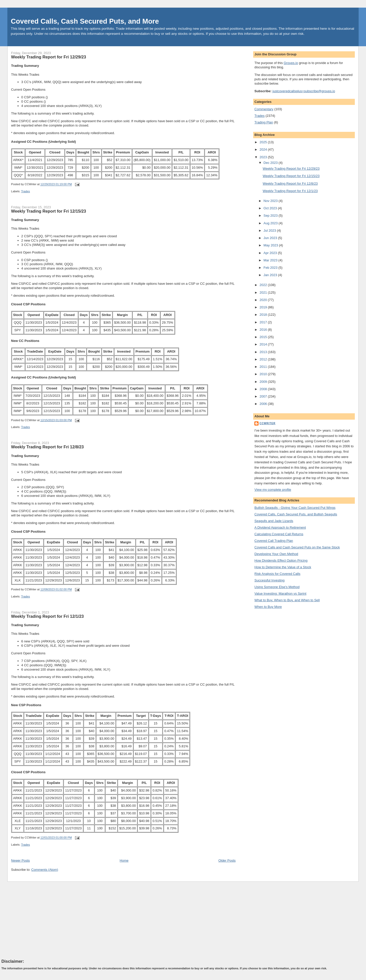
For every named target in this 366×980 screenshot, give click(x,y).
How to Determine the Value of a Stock (283, 567)
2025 (264, 142)
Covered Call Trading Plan (274, 541)
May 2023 (271, 245)
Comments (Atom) (45, 870)
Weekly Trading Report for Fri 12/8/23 (48, 447)
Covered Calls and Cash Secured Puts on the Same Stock (297, 547)
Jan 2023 (271, 275)
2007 (264, 396)
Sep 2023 (271, 216)
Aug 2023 (271, 223)
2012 (264, 359)
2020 (264, 300)
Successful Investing (270, 580)
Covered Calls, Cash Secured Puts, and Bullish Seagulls (296, 514)
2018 (264, 315)
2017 (264, 322)
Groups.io (291, 63)
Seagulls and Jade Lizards (274, 521)
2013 (264, 352)
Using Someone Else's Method (277, 587)
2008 (264, 389)
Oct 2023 (271, 208)
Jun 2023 (271, 238)
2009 (264, 382)
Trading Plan (264, 122)
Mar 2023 (271, 260)
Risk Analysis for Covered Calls (277, 574)
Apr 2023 (271, 253)
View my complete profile (273, 490)
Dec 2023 (271, 163)
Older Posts (227, 860)
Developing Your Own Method (276, 554)
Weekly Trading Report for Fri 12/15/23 (49, 211)
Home (124, 860)
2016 (264, 330)
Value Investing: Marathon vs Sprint (280, 594)
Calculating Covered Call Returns (279, 534)
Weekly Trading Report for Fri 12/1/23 (48, 616)
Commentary (264, 109)
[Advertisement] (40, 920)
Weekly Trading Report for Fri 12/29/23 (49, 57)
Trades (26, 191)
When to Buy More (268, 607)
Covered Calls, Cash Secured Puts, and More (85, 21)
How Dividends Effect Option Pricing (281, 560)
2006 (264, 404)
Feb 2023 (271, 268)
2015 (264, 337)
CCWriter (268, 423)
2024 (264, 149)
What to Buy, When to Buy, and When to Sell (287, 600)
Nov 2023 (271, 201)
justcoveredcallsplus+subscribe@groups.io (304, 91)
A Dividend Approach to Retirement (280, 527)
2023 (264, 157)
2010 (264, 374)
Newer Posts (21, 860)
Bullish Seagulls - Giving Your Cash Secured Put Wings (295, 508)
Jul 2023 (270, 231)
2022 (264, 285)
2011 (264, 367)
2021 (264, 293)
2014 (264, 344)
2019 (264, 307)
